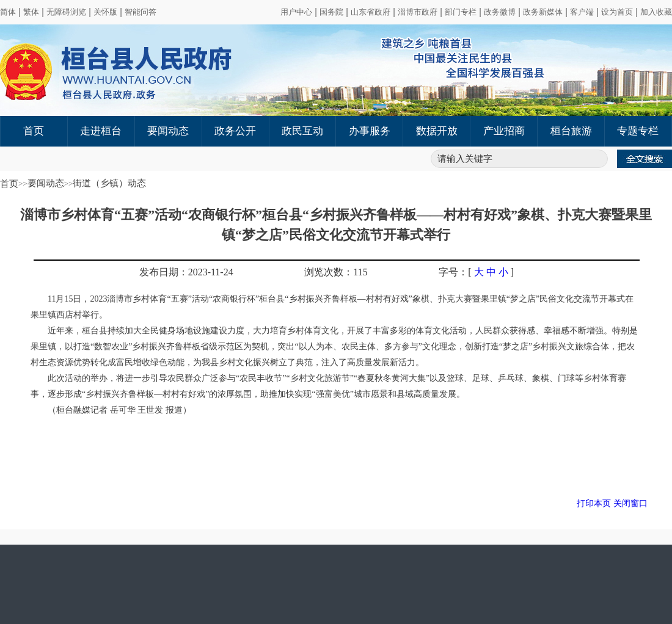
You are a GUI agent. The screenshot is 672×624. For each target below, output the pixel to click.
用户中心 (296, 12)
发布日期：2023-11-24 (186, 272)
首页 (34, 131)
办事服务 (370, 131)
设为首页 (617, 12)
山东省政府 (371, 12)
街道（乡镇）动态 (109, 183)
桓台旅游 (571, 131)
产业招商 (504, 131)
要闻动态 (168, 131)
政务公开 (235, 131)
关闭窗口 (630, 503)
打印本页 (594, 503)
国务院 (331, 12)
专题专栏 (638, 131)
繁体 (31, 12)
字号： (453, 272)
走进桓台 (101, 131)
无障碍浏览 (66, 12)
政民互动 (302, 131)
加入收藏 (656, 12)
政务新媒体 (543, 12)
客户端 (582, 12)
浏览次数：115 (336, 272)
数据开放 (437, 131)
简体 (8, 12)
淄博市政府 (418, 12)
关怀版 (105, 12)
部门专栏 (461, 12)
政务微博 (500, 12)
